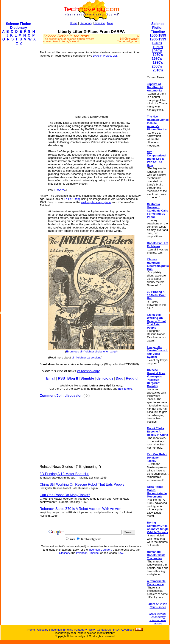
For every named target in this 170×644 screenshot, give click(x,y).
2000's (157, 66)
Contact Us (104, 630)
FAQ (116, 630)
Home (74, 23)
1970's (158, 55)
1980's (157, 59)
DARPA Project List (105, 56)
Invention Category (100, 550)
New (110, 23)
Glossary (64, 553)
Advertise (127, 630)
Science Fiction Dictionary (18, 26)
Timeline (100, 23)
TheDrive (60, 190)
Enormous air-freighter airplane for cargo (91, 351)
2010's (158, 70)
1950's (158, 47)
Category (81, 630)
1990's (158, 63)
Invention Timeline (87, 553)
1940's (157, 43)
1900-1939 (158, 39)
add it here (125, 389)
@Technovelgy (88, 371)
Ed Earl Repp (72, 199)
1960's (157, 51)
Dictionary (86, 23)
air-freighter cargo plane (96, 202)
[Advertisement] (19, 113)
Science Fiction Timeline (158, 28)
